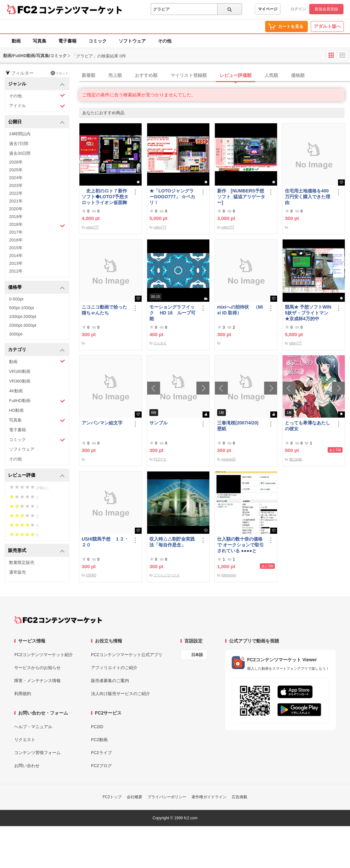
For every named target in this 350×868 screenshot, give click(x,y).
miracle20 (228, 459)
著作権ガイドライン (209, 797)
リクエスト (25, 740)
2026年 (16, 162)
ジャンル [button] (36, 84)
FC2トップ (112, 797)
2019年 (16, 217)
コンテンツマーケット (81, 10)
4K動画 (16, 391)
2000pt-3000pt (23, 325)
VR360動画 (20, 381)
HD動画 (16, 410)
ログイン (298, 9)
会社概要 (134, 797)
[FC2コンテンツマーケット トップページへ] (58, 620)
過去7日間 (19, 144)
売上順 (115, 75)
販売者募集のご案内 (110, 681)
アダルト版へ (327, 26)
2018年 (37, 225)
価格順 (298, 75)
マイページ (268, 9)
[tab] (215, 76)
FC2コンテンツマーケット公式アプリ (127, 655)
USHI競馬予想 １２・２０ (105, 542)
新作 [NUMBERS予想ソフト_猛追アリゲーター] (241, 197)
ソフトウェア (132, 41)
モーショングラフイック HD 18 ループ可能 (172, 313)
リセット (59, 73)
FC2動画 (99, 740)
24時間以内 (20, 134)
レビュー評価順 (236, 75)
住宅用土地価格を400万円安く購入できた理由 (308, 197)
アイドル (37, 106)
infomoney (229, 575)
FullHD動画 (37, 401)
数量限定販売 (22, 562)
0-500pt (16, 299)
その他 (165, 41)
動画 (16, 41)
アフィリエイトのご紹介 (114, 668)
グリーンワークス (167, 575)
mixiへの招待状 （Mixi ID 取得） (240, 310)
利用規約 (23, 694)
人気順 (271, 75)
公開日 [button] (36, 122)
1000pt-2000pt (23, 317)
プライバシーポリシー (167, 797)
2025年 (16, 170)
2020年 (16, 209)
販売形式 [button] (36, 551)
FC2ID (97, 727)
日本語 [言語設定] (197, 655)
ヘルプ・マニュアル (33, 727)
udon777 (92, 227)
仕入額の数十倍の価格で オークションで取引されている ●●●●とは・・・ (240, 545)
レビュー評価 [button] (36, 476)
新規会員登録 (326, 9)
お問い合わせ (27, 766)
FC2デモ (160, 459)
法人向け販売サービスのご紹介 (121, 694)
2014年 (16, 256)
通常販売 (17, 572)
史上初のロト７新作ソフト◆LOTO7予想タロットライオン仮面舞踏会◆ (105, 197)
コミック (98, 41)
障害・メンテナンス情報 (37, 681)
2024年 (16, 178)
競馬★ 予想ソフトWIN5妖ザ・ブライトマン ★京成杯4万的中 (308, 313)
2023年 (16, 185)
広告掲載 (239, 797)
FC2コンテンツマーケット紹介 (44, 655)
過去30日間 (20, 153)
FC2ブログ (101, 766)
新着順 (88, 75)
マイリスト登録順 (189, 75)
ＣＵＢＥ (160, 343)
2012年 (16, 271)
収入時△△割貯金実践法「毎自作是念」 (172, 542)
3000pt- (16, 334)
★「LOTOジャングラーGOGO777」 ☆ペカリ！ (172, 197)
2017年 (16, 232)
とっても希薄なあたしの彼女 (308, 426)
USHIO (91, 575)
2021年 (16, 201)
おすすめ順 (146, 75)
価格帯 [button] (36, 288)
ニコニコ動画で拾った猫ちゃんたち (104, 310)
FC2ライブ (101, 753)
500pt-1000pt (22, 308)
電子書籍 (67, 41)
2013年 (16, 263)
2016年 (16, 240)
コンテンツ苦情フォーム (37, 753)
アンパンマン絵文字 (102, 423)
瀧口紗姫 (296, 459)
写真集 (40, 41)
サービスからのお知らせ (37, 668)
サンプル (158, 423)
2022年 (16, 193)
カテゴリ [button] (36, 350)
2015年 (16, 248)
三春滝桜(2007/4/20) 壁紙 (240, 426)
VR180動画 (20, 371)
